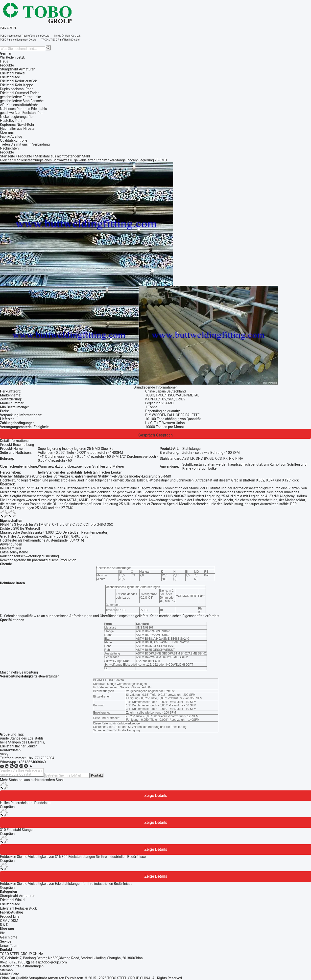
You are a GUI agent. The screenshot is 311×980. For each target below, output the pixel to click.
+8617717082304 (41, 758)
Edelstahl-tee (10, 904)
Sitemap (6, 970)
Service (6, 941)
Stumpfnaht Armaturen (18, 896)
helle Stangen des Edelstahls (22, 742)
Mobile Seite (10, 974)
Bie (2, 933)
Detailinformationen (15, 441)
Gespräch (147, 435)
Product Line (10, 916)
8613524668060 (33, 762)
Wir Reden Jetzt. (13, 57)
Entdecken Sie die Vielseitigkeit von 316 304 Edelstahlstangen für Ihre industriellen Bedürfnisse (73, 857)
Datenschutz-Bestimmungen (22, 966)
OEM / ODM (9, 921)
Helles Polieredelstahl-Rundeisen (25, 803)
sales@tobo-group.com (49, 962)
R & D (4, 925)
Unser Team (9, 946)
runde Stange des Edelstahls (22, 738)
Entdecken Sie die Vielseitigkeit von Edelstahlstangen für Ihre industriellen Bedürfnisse (66, 884)
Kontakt (97, 775)
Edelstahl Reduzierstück (18, 908)
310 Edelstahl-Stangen (17, 830)
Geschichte (9, 937)
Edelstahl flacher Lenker (18, 746)
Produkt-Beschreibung (17, 445)
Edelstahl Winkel (13, 900)
